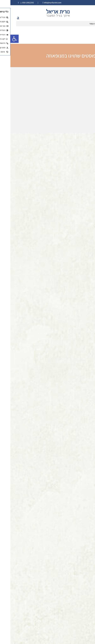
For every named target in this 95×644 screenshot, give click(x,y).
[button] (4, 39)
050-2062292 (18, 3)
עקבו (45, 623)
